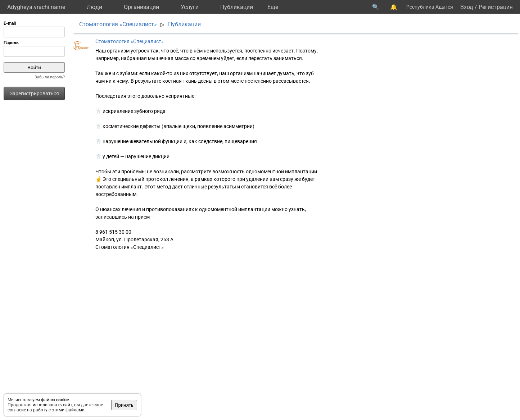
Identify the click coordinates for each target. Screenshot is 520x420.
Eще (273, 7)
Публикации (237, 7)
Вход (467, 7)
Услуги (190, 7)
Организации (141, 7)
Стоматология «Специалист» (118, 24)
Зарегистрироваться (34, 93)
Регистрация (496, 7)
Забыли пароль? (50, 77)
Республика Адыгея (430, 7)
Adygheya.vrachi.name (36, 7)
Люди (94, 7)
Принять (124, 405)
